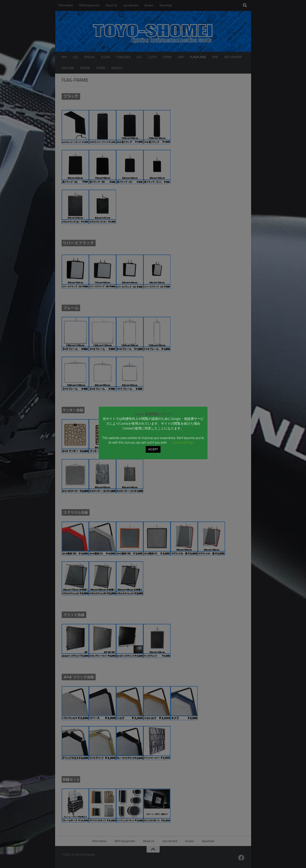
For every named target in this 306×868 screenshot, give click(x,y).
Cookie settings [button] (183, 442)
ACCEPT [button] (153, 449)
